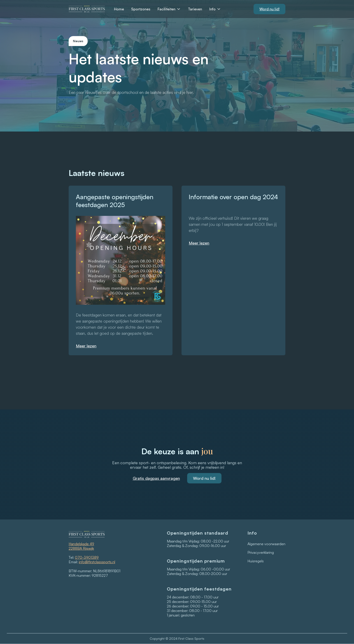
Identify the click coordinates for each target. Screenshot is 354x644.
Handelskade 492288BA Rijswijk (81, 546)
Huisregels (256, 561)
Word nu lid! (204, 478)
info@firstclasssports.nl (97, 562)
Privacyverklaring (261, 552)
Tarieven (195, 9)
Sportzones (141, 9)
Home (119, 9)
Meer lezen (86, 346)
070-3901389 (87, 557)
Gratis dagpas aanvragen (156, 478)
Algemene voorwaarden (266, 544)
